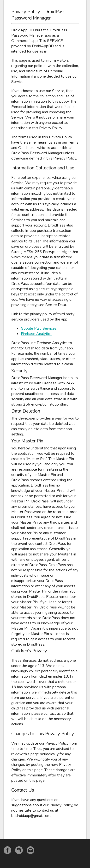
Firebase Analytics (36, 334)
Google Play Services (39, 328)
